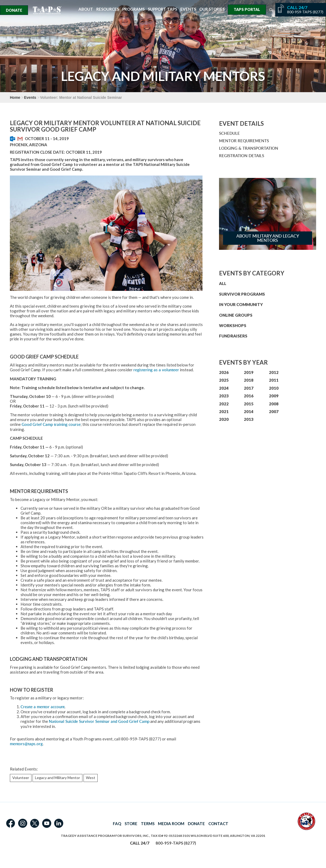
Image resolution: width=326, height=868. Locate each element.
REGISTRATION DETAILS (242, 156)
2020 (224, 419)
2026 (224, 372)
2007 (274, 411)
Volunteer (21, 778)
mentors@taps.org (26, 744)
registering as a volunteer (156, 370)
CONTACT (218, 824)
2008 (274, 404)
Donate (14, 10)
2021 (224, 411)
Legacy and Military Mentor (57, 778)
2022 (224, 404)
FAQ (117, 824)
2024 (224, 388)
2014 (249, 411)
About (86, 9)
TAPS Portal (247, 9)
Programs (133, 9)
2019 (249, 372)
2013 (249, 419)
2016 (249, 396)
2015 (249, 404)
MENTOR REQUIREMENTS (244, 141)
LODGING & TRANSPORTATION (249, 148)
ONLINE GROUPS (236, 315)
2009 (274, 396)
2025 (224, 380)
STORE (131, 824)
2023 (224, 396)
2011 (274, 380)
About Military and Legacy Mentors (268, 238)
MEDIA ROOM (171, 824)
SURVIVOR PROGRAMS (242, 294)
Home (15, 97)
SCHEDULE (229, 133)
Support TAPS (162, 9)
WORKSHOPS (233, 325)
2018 (249, 380)
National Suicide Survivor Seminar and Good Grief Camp (99, 721)
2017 (249, 388)
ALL (223, 283)
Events (188, 9)
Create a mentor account (43, 707)
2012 (274, 372)
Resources (108, 9)
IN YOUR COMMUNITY (241, 304)
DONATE (196, 824)
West (91, 778)
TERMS (148, 824)
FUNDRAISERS (233, 336)
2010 (274, 388)
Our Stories (212, 9)
